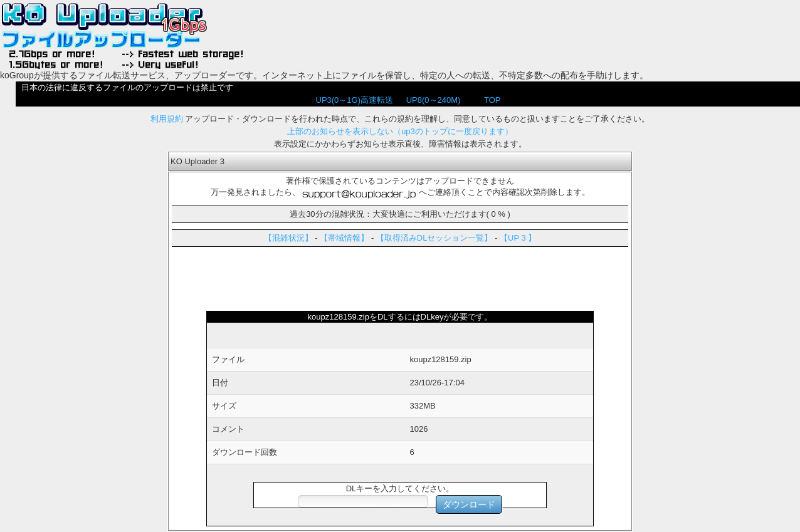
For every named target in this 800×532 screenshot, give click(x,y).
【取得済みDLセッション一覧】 (434, 238)
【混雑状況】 (288, 238)
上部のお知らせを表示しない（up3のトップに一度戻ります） (400, 131)
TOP (492, 100)
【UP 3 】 (518, 238)
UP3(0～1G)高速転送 (355, 100)
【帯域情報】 (344, 238)
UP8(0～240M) (434, 100)
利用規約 (167, 119)
